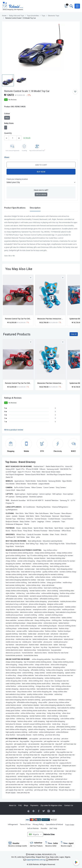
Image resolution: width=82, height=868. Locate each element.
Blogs (26, 805)
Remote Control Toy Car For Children (18, 319)
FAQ (20, 805)
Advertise (36, 844)
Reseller (44, 828)
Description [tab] (35, 208)
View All (74, 334)
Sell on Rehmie (33, 828)
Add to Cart (41, 165)
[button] (77, 6)
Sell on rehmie (41, 194)
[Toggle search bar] (71, 6)
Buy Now (41, 172)
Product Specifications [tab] (15, 208)
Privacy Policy (38, 824)
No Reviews (13, 100)
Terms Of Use (25, 824)
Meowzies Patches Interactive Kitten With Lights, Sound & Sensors (50, 319)
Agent (67, 844)
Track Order (70, 825)
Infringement (13, 824)
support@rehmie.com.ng (36, 860)
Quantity (8, 133)
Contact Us (69, 805)
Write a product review (14, 430)
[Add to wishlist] (31, 342)
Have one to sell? (41, 190)
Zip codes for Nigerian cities (51, 805)
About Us (13, 805)
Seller (52, 844)
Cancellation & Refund (54, 824)
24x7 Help (53, 828)
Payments (34, 805)
